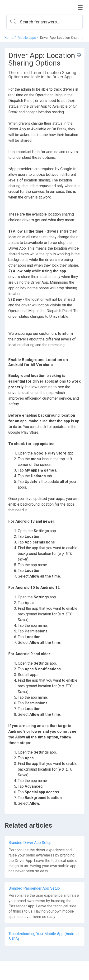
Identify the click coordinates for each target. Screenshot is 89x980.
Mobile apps (27, 38)
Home (9, 38)
